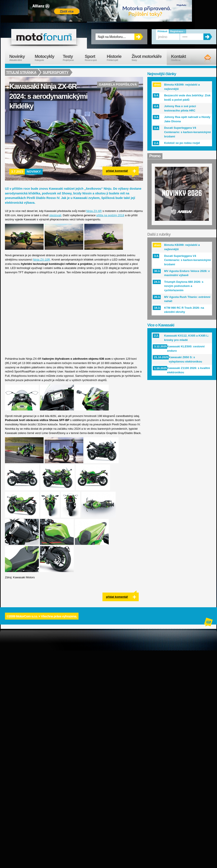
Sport (94, 58)
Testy (72, 58)
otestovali (55, 215)
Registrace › (177, 31)
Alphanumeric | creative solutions (209, 623)
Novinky (34, 172)
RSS (204, 58)
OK (139, 37)
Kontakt (181, 58)
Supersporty (56, 72)
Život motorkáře (149, 58)
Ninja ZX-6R (94, 211)
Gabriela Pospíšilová (118, 84)
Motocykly (47, 58)
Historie (117, 58)
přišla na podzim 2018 (110, 215)
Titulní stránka (21, 72)
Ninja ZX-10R (42, 260)
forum (44, 37)
